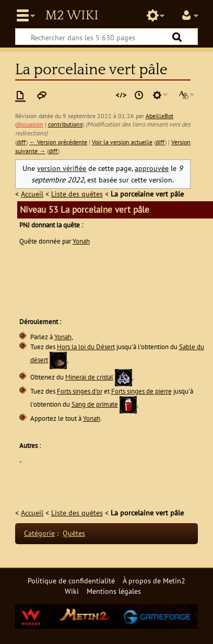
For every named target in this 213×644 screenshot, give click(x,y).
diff (21, 142)
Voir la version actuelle (122, 142)
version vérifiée (62, 168)
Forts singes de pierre (141, 391)
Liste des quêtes (77, 194)
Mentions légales (114, 591)
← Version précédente (58, 142)
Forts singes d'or (80, 391)
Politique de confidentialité (71, 580)
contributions (65, 124)
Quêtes (74, 533)
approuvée (152, 168)
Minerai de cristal (89, 377)
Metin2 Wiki (72, 16)
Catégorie (39, 533)
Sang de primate (95, 404)
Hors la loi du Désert (86, 347)
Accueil (32, 194)
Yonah (81, 241)
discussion (30, 124)
